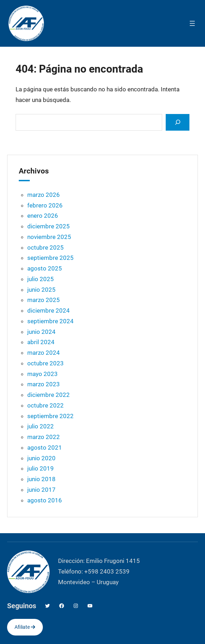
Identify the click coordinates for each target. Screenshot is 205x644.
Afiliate (25, 627)
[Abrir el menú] (192, 23)
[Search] (177, 122)
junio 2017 (41, 490)
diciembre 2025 (49, 226)
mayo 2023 (42, 374)
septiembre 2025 (50, 258)
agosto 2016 (45, 500)
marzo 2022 (44, 437)
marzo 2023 (44, 384)
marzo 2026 (44, 195)
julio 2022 (41, 426)
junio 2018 (41, 479)
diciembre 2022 (49, 395)
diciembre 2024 (49, 310)
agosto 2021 (45, 448)
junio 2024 (41, 332)
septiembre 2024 (50, 321)
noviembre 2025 (49, 237)
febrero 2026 (45, 205)
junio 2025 (41, 290)
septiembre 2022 (50, 416)
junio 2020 (41, 458)
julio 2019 (41, 468)
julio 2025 (41, 279)
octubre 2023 (45, 363)
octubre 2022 (45, 405)
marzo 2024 (44, 353)
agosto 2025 (45, 268)
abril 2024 (41, 342)
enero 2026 (43, 216)
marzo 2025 (44, 300)
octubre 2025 (45, 247)
